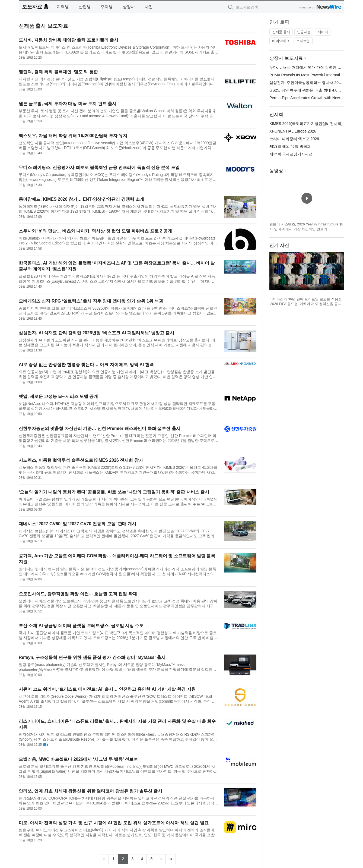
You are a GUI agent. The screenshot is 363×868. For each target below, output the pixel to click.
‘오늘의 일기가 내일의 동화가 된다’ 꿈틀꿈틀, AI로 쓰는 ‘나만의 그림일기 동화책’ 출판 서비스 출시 (114, 492)
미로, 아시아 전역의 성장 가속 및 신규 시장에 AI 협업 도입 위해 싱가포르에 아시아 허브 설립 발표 (114, 823)
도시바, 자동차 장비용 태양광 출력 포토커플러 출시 (69, 40)
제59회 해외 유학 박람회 (290, 146)
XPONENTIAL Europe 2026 (293, 131)
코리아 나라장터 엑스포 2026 (294, 139)
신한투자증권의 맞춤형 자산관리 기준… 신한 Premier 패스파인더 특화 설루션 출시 (100, 428)
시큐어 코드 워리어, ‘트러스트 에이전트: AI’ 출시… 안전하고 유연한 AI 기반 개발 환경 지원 (107, 689)
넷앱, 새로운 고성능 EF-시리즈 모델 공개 (58, 396)
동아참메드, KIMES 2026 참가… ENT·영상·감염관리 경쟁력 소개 (81, 199)
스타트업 (303, 41)
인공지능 (304, 32)
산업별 (85, 7)
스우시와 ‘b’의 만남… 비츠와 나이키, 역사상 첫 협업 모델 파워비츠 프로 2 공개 (95, 231)
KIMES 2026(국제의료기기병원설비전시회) (306, 124)
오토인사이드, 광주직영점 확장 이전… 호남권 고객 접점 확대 (78, 594)
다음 (340, 273)
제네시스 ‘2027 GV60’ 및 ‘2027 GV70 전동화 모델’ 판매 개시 (77, 524)
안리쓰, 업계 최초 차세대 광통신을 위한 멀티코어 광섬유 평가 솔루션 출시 (90, 791)
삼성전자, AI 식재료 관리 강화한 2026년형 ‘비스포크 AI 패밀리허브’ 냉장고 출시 (96, 333)
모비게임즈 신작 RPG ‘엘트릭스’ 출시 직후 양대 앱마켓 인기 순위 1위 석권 (91, 301)
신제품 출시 (281, 32)
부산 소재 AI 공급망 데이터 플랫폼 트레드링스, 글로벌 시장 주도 (81, 626)
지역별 (63, 7)
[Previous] (104, 859)
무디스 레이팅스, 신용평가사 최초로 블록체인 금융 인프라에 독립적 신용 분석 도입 (99, 167)
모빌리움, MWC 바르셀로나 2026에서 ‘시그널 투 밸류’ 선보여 (78, 759)
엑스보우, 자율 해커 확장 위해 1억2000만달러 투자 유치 (73, 136)
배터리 (323, 32)
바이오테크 (281, 41)
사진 (149, 7)
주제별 (107, 7)
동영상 (276, 171)
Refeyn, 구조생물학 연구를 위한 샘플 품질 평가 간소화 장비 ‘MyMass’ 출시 (92, 657)
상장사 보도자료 (286, 58)
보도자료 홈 (35, 7)
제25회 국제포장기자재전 (291, 154)
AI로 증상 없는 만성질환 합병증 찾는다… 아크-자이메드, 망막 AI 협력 (86, 365)
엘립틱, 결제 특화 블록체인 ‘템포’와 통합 (58, 72)
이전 (274, 273)
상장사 (129, 7)
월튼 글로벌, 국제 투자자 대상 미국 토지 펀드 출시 (68, 104)
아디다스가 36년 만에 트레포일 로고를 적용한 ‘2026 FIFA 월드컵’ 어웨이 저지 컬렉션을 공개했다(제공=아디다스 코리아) (306, 304)
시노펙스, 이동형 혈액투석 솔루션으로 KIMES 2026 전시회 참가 (81, 460)
